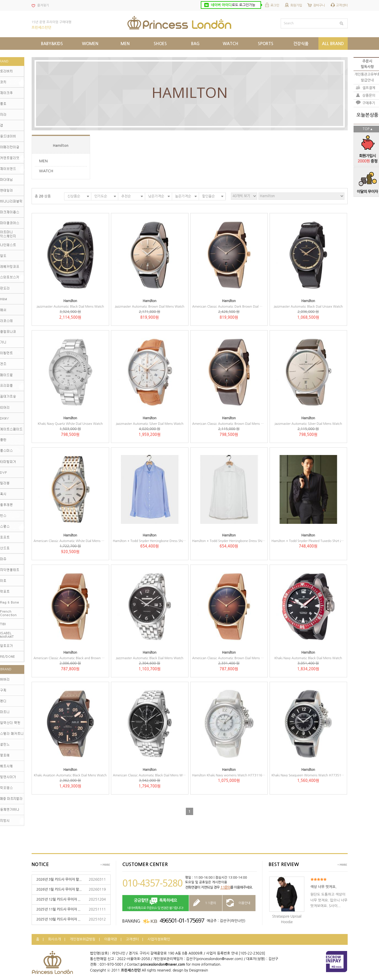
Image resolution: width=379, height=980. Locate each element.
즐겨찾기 (43, 5)
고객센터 (342, 5)
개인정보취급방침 (83, 939)
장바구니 (319, 5)
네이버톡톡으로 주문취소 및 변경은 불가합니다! (156, 903)
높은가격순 (183, 196)
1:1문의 (225, 887)
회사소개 (54, 939)
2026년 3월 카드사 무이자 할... (59, 880)
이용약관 (111, 939)
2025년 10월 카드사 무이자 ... (58, 919)
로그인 (275, 5)
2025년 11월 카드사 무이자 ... (58, 909)
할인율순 (208, 196)
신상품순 (74, 196)
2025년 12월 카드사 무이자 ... (58, 899)
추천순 (126, 196)
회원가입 (296, 5)
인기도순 (101, 196)
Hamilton (61, 146)
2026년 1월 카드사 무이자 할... (59, 889)
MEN (44, 161)
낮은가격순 (156, 196)
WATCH (46, 171)
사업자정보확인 (159, 939)
